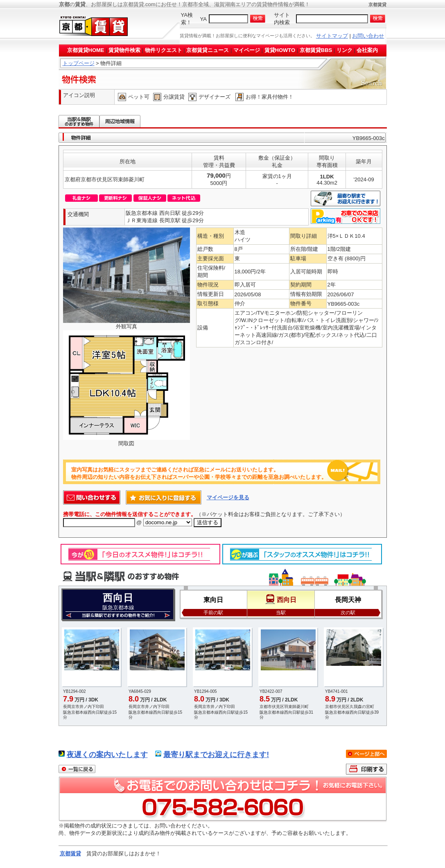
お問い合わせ (368, 36)
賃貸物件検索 (124, 50)
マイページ (247, 50)
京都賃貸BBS (316, 50)
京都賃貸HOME (86, 50)
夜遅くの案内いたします (107, 755)
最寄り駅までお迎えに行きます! (216, 755)
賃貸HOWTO (280, 50)
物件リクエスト (164, 50)
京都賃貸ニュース (208, 50)
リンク (344, 50)
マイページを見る (228, 497)
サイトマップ (332, 36)
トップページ (79, 63)
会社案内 (367, 50)
